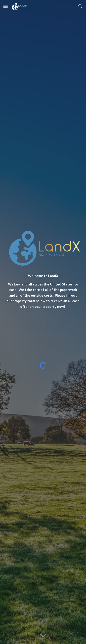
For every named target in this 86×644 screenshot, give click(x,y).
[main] (43, 291)
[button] (6, 6)
